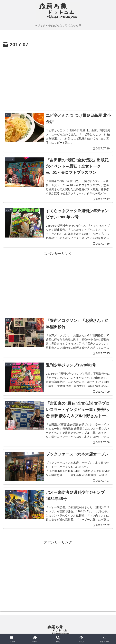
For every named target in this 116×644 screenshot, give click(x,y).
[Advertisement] (58, 79)
